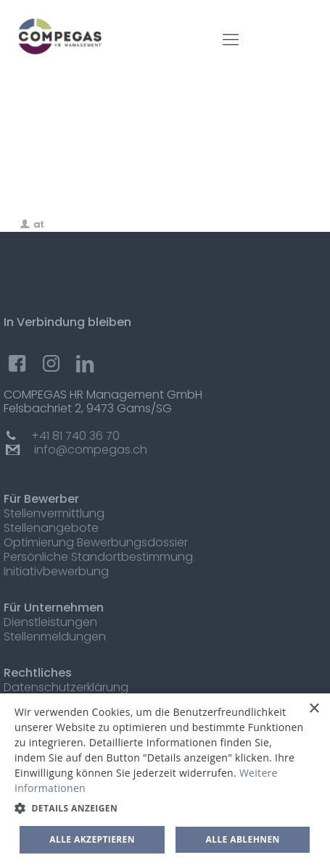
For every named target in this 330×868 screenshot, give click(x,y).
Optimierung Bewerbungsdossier (96, 542)
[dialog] (165, 781)
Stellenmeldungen (55, 637)
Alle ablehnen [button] (243, 839)
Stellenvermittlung (54, 513)
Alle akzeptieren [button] (92, 839)
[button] (165, 808)
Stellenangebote (51, 528)
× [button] (314, 709)
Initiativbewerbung (56, 571)
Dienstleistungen (50, 622)
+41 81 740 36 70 (75, 436)
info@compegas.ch (91, 450)
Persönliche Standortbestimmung (98, 557)
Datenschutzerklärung (66, 687)
